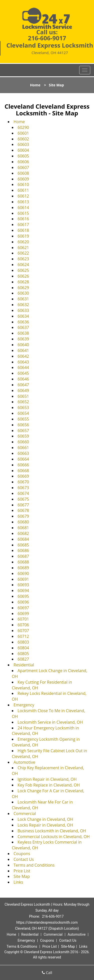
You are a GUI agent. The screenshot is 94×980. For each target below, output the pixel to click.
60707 (23, 631)
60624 (23, 265)
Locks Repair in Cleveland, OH (45, 825)
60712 (23, 636)
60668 (23, 471)
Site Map (22, 876)
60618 (23, 230)
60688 (23, 562)
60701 (23, 619)
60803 (23, 642)
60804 (23, 648)
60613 (23, 202)
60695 (23, 596)
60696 (23, 602)
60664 (23, 459)
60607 (23, 167)
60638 (23, 333)
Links (18, 882)
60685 (23, 545)
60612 (23, 196)
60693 (23, 585)
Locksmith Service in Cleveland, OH (50, 722)
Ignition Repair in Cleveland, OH (47, 779)
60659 (23, 436)
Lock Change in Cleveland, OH (45, 819)
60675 (23, 499)
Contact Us (24, 859)
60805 (23, 654)
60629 (23, 288)
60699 (23, 614)
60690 (23, 573)
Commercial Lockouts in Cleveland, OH (54, 837)
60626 (23, 276)
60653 (23, 408)
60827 (23, 659)
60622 (23, 253)
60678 (23, 510)
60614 (23, 208)
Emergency (24, 705)
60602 (23, 139)
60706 (23, 625)
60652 (23, 402)
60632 (23, 305)
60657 (23, 431)
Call (47, 972)
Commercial (25, 814)
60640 (23, 345)
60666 (23, 465)
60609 (23, 179)
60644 (23, 367)
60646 (23, 379)
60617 (23, 225)
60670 (23, 482)
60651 (23, 396)
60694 (23, 591)
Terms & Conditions (22, 946)
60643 (23, 362)
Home (35, 85)
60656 (23, 425)
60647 (23, 385)
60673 (23, 488)
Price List (22, 871)
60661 (23, 448)
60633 (23, 310)
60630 (23, 293)
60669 (23, 476)
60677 (23, 505)
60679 (23, 516)
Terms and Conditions (34, 865)
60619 (23, 236)
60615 (23, 213)
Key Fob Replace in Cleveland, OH (49, 785)
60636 (23, 322)
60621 (23, 248)
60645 (23, 373)
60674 (23, 493)
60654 (23, 413)
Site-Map (68, 946)
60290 (23, 127)
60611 (23, 190)
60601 (23, 133)
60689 (23, 568)
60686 (23, 550)
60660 (23, 442)
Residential (24, 665)
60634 (23, 316)
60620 (23, 242)
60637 (23, 327)
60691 (23, 579)
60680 (23, 522)
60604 (23, 150)
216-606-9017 (47, 38)
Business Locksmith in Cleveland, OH (52, 831)
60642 (23, 356)
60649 (23, 390)
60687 (23, 556)
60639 (23, 339)
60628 (23, 282)
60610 (23, 184)
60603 (23, 144)
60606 (23, 162)
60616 (23, 219)
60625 (23, 270)
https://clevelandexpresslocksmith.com (47, 922)
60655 (23, 419)
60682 (23, 533)
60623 (23, 259)
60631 (23, 299)
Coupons (22, 854)
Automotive (24, 762)
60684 (23, 539)
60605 (23, 156)
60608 (23, 173)
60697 (23, 608)
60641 (23, 350)
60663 (23, 453)
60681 (23, 528)
